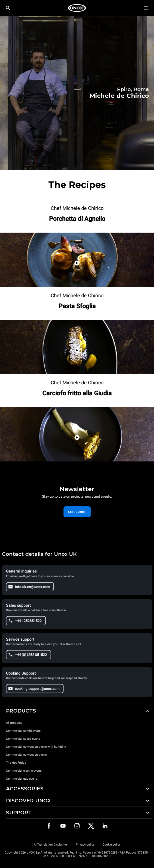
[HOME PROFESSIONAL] (77, 8)
